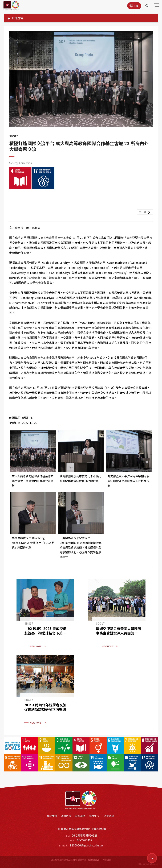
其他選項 (15, 18)
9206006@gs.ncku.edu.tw (86, 845)
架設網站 (107, 860)
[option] (81, 79)
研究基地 (80, 816)
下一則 (145, 212)
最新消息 (109, 816)
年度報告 (94, 816)
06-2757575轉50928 (85, 835)
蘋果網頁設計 (94, 860)
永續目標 (66, 816)
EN (134, 6)
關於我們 (52, 816)
